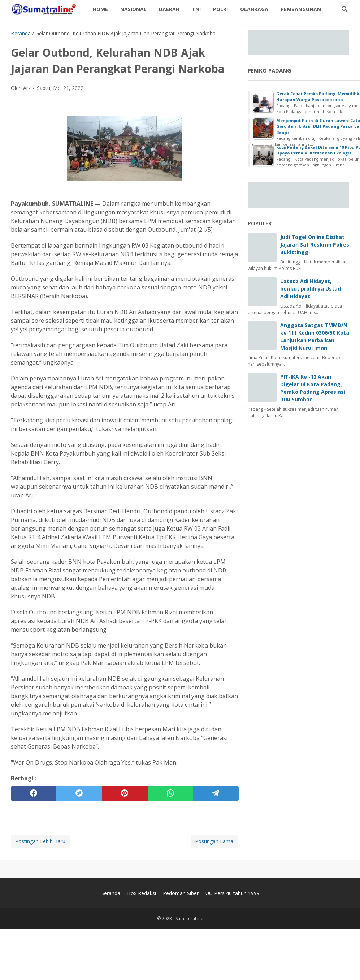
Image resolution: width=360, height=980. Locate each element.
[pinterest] (125, 793)
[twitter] (79, 793)
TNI (196, 9)
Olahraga (254, 9)
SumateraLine (189, 918)
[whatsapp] (170, 793)
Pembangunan (301, 9)
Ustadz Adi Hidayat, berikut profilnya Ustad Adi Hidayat (311, 289)
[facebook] (34, 793)
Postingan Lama (214, 841)
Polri (220, 9)
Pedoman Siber (181, 893)
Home (100, 9)
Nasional (133, 9)
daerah (169, 9)
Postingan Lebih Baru (40, 841)
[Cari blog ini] (345, 9)
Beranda (110, 893)
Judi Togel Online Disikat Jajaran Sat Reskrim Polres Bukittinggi (315, 245)
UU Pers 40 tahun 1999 (233, 893)
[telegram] (216, 793)
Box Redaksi (142, 893)
